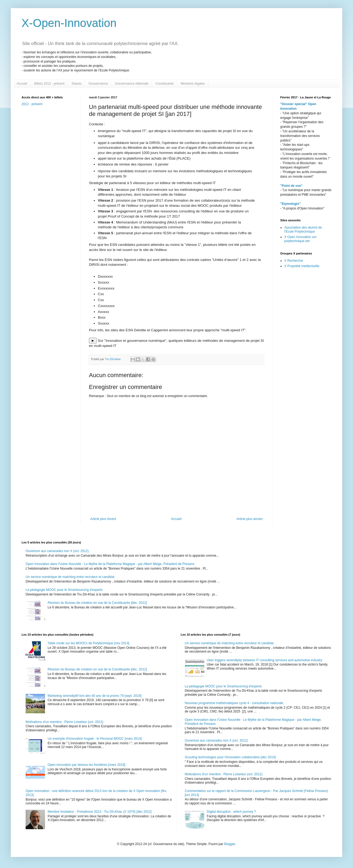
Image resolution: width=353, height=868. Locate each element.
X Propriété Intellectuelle (302, 266)
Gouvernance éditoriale (132, 84)
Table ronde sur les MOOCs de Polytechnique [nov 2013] (89, 643)
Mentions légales (193, 84)
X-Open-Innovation (69, 23)
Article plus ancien (250, 519)
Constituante (165, 84)
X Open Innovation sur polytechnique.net (300, 239)
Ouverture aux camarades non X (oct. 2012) (57, 551)
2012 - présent (32, 104)
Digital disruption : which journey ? (231, 812)
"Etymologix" (290, 204)
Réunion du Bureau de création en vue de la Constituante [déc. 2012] (97, 603)
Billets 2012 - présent (49, 84)
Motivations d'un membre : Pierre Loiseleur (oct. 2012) (64, 722)
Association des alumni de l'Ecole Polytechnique (303, 229)
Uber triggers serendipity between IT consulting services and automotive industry (264, 660)
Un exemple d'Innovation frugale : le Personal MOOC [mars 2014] (95, 739)
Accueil (22, 84)
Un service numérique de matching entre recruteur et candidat (70, 577)
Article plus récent (103, 519)
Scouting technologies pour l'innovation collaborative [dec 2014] (230, 757)
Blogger (230, 844)
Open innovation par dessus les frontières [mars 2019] (86, 765)
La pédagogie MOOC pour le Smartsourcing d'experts (64, 590)
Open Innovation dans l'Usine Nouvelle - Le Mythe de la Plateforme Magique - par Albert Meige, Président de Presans (110, 564)
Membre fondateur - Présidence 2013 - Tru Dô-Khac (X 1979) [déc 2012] (100, 812)
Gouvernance (98, 84)
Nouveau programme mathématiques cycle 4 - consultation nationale (234, 703)
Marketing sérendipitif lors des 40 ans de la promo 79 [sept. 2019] (95, 696)
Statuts (76, 84)
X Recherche (294, 261)
